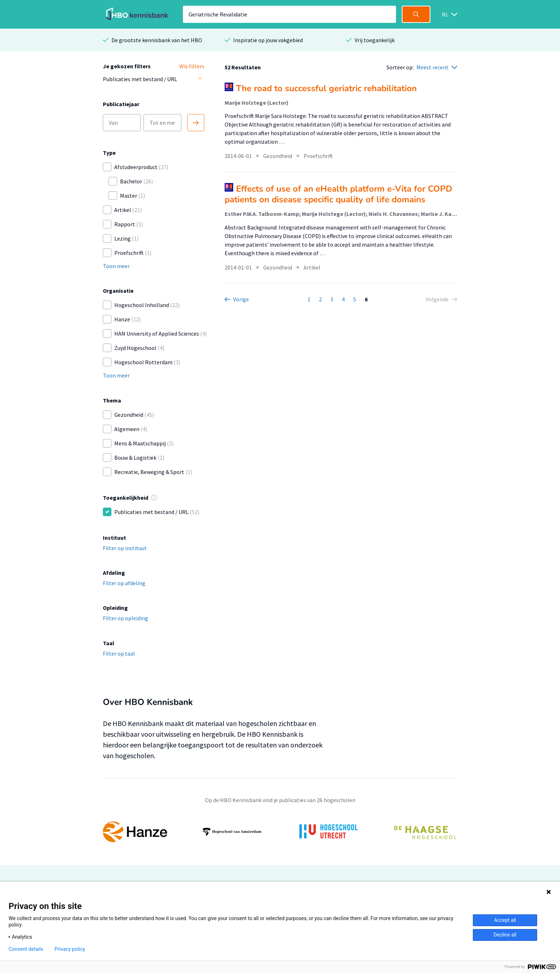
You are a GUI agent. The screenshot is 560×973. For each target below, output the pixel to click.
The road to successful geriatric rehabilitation (326, 88)
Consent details (26, 949)
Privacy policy (70, 949)
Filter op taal (119, 653)
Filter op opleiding (126, 618)
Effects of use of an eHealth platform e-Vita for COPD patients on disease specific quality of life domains (338, 194)
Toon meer (116, 266)
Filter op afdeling (124, 583)
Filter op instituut (125, 548)
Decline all (505, 935)
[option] (280, 832)
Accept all (505, 920)
